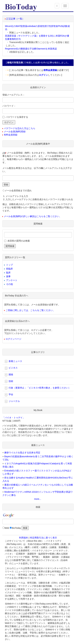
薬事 (8, 276)
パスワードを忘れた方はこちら (20, 128)
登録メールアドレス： (14, 95)
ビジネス (11, 368)
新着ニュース (13, 361)
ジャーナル (12, 401)
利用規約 (24, 538)
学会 (9, 395)
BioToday (16, 528)
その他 (9, 284)
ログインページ (13, 339)
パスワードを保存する (17, 117)
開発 (9, 375)
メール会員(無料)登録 (15, 132)
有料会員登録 (11, 135)
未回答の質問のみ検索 (19, 241)
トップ (9, 265)
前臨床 (9, 269)
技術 (9, 381)
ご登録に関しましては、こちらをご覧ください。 (30, 310)
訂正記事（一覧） (15, 19)
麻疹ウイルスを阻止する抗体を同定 (22, 453)
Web (7, 528)
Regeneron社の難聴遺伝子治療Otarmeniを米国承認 (31, 49)
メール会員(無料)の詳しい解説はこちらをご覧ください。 (33, 216)
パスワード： (9, 106)
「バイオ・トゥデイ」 (14, 418)
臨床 (8, 273)
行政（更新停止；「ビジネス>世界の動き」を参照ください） (38, 388)
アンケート (12, 280)
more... (38, 499)
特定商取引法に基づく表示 (43, 538)
